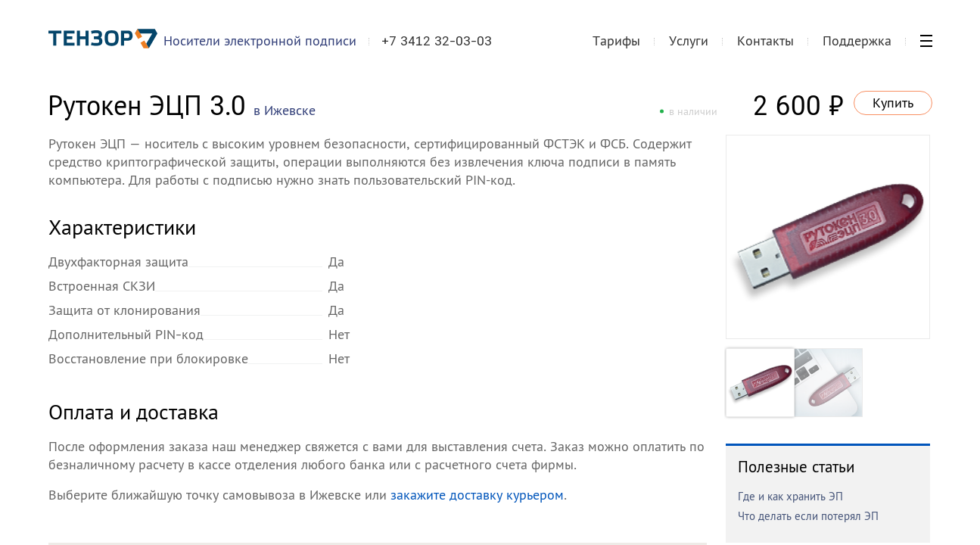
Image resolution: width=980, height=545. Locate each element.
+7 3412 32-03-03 (437, 41)
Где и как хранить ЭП (790, 496)
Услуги (689, 40)
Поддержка (857, 40)
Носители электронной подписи (260, 40)
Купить (893, 103)
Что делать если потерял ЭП (808, 516)
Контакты (765, 40)
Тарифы (616, 40)
